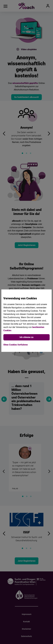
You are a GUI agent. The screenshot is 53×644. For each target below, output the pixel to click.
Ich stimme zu (27, 337)
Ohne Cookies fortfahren (16, 345)
